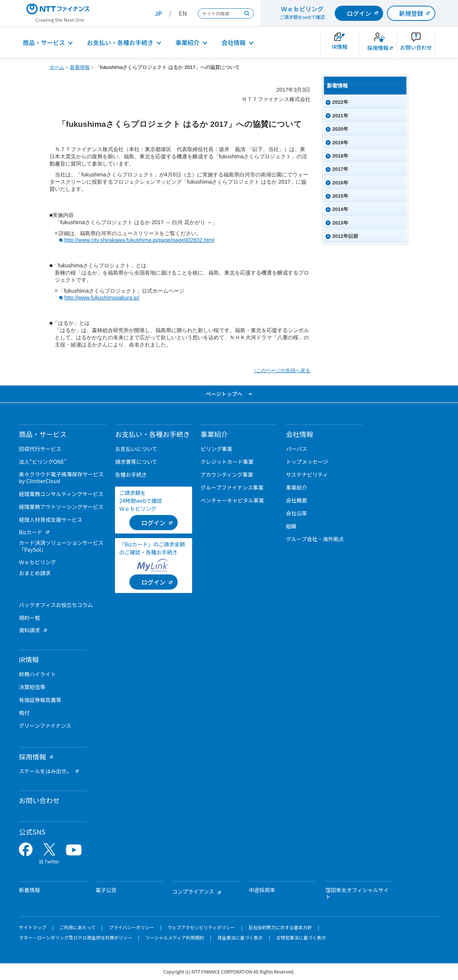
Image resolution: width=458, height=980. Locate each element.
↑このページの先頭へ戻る (282, 371)
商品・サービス (44, 42)
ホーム (57, 67)
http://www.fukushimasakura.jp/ (102, 298)
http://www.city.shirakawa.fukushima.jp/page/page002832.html (139, 240)
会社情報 (234, 42)
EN (183, 13)
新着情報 (80, 67)
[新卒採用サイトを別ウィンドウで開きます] (378, 45)
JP (158, 13)
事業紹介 (188, 42)
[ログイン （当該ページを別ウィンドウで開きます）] (154, 523)
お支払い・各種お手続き (120, 42)
